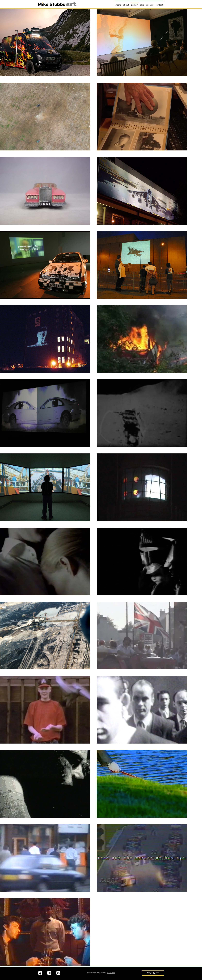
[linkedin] (58, 973)
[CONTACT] (153, 973)
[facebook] (40, 973)
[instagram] (49, 973)
